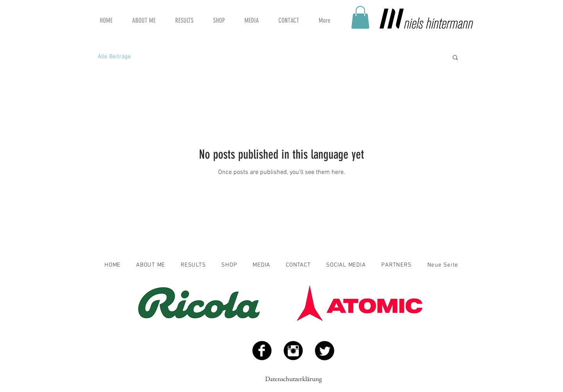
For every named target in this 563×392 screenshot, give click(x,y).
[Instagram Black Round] (293, 351)
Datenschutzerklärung (293, 379)
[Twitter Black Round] (325, 351)
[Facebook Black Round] (262, 351)
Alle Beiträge (114, 57)
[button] (360, 17)
